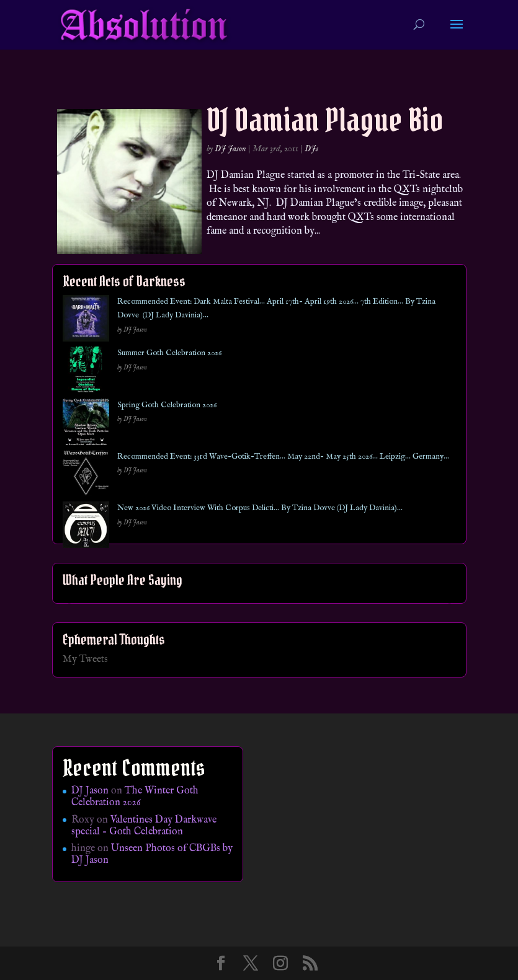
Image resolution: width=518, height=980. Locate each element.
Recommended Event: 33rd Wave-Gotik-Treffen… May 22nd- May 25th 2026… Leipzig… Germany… (283, 457)
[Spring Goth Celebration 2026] (86, 424)
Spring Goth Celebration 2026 (167, 405)
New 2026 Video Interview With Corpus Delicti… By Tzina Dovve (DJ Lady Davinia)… (260, 508)
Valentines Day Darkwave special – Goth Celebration (144, 826)
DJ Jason (230, 149)
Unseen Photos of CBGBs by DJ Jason (152, 854)
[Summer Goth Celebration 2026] (86, 372)
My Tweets (85, 660)
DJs (311, 149)
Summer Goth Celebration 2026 (169, 353)
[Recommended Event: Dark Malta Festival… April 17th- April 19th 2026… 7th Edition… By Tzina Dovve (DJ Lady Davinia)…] (86, 321)
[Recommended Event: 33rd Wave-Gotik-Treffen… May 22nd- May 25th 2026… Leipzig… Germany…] (86, 476)
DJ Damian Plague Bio (325, 120)
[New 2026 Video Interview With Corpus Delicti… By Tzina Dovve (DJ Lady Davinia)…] (86, 527)
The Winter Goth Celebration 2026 (135, 797)
